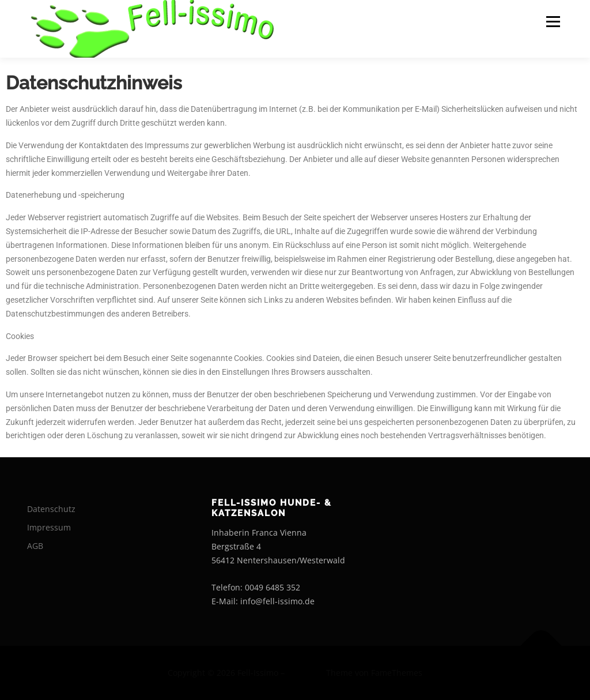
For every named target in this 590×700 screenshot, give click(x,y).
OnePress (305, 673)
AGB (35, 546)
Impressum (49, 527)
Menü (553, 22)
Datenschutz (51, 509)
